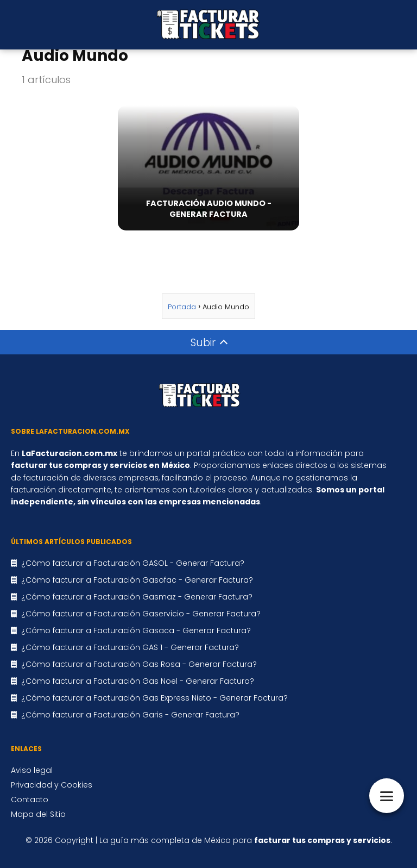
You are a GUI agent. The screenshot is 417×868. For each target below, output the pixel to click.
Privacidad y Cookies (52, 785)
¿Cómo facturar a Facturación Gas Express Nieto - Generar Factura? (154, 698)
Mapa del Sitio (38, 814)
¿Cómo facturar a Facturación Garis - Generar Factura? (130, 715)
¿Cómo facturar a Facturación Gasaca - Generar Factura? (136, 630)
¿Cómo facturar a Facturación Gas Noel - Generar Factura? (138, 681)
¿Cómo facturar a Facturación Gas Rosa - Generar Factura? (139, 664)
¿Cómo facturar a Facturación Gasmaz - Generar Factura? (137, 597)
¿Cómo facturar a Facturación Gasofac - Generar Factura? (137, 580)
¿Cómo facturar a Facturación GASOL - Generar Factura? (133, 563)
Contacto (30, 800)
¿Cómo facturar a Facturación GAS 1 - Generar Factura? (130, 647)
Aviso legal (32, 770)
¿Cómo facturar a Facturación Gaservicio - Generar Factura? (141, 614)
